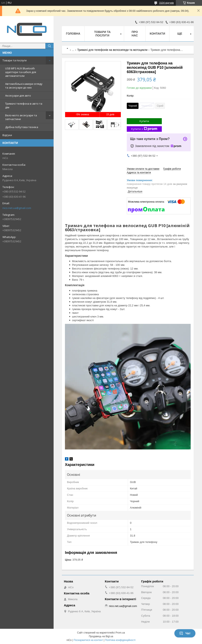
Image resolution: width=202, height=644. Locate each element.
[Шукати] (49, 46)
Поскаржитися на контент (88, 640)
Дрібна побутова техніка (22, 127)
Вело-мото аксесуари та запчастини (21, 117)
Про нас (135, 34)
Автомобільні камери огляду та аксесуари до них (24, 86)
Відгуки (7, 135)
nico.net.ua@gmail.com (17, 208)
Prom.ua (120, 633)
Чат (185, 633)
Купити (144, 121)
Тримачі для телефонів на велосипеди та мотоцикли (112, 50)
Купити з (144, 129)
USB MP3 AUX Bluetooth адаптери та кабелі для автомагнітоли (21, 72)
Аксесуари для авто (18, 96)
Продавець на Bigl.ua (101, 636)
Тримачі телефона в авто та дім (24, 105)
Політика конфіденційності (120, 640)
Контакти (157, 34)
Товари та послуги (15, 60)
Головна (73, 34)
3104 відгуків (166, 3)
